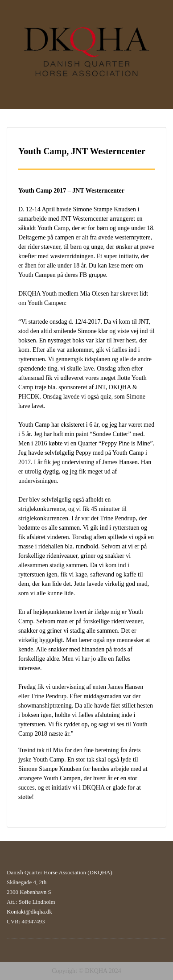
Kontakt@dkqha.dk (29, 912)
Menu (16, 15)
